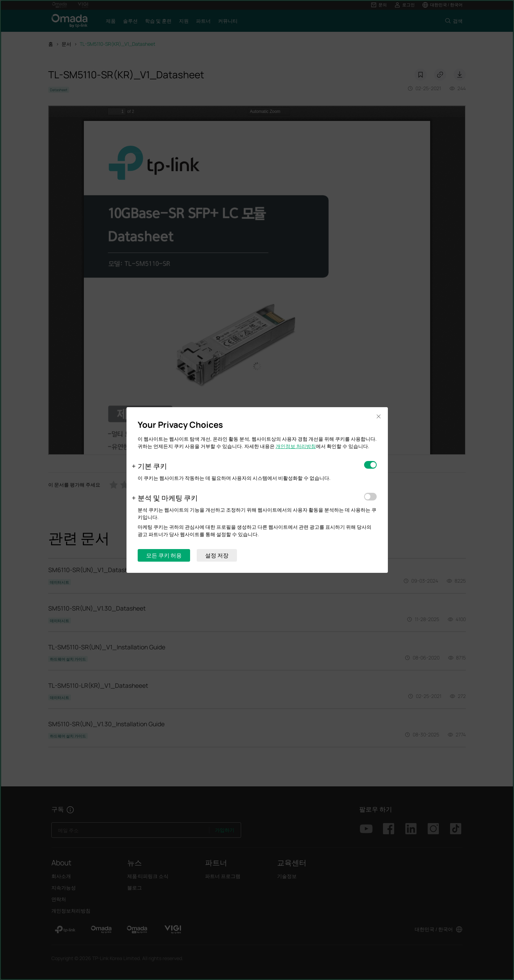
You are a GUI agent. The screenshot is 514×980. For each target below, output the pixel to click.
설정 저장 (217, 555)
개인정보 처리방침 (296, 446)
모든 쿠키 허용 (164, 555)
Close (379, 416)
